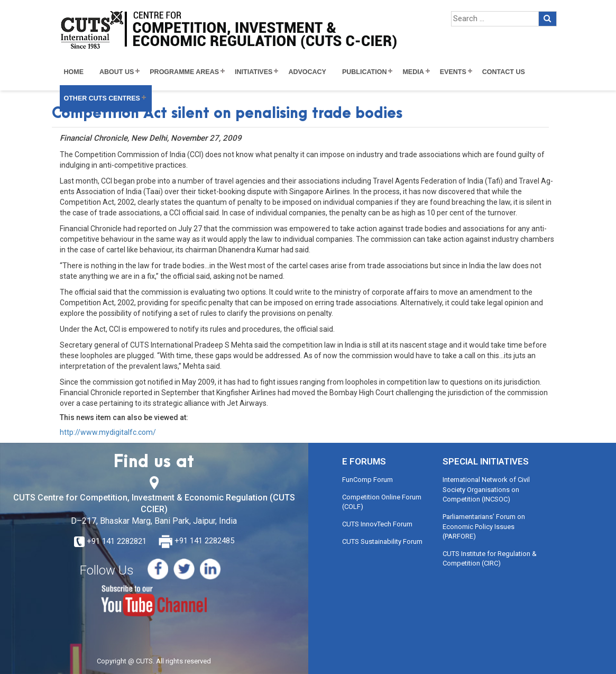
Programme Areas (184, 72)
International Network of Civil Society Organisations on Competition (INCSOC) (486, 489)
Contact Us (504, 72)
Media (413, 72)
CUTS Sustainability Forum (382, 541)
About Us (117, 72)
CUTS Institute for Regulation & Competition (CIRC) (490, 559)
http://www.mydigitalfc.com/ (108, 432)
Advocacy (307, 72)
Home (74, 72)
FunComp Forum (367, 480)
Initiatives (254, 72)
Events (453, 72)
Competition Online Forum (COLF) (382, 502)
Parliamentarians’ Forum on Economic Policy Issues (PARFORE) (484, 526)
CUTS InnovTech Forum (377, 524)
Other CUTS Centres (102, 98)
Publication (365, 72)
